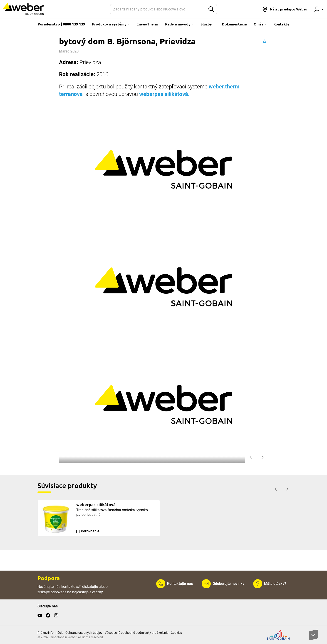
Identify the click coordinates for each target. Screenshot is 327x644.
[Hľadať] (158, 9)
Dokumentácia (234, 24)
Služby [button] (208, 24)
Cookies (176, 633)
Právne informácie (50, 633)
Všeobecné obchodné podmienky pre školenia (137, 633)
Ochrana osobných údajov (84, 633)
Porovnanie (90, 531)
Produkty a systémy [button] (111, 24)
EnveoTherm (147, 24)
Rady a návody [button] (179, 24)
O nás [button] (260, 24)
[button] (285, 9)
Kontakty (281, 24)
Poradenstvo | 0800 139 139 (61, 24)
